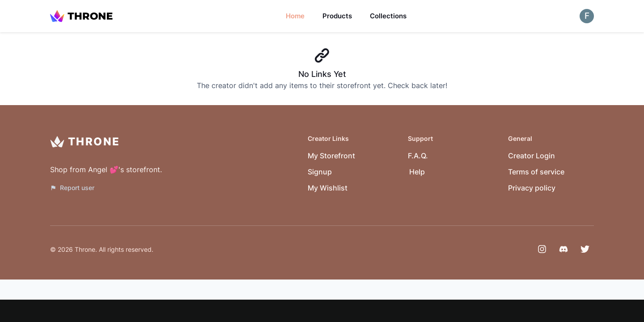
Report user (72, 188)
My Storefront (331, 156)
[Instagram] (542, 249)
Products (337, 16)
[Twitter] (585, 249)
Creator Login (532, 156)
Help (417, 172)
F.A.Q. (418, 156)
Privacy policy (532, 188)
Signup (320, 172)
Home (295, 16)
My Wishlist (328, 188)
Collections (388, 16)
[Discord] (563, 249)
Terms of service (536, 172)
